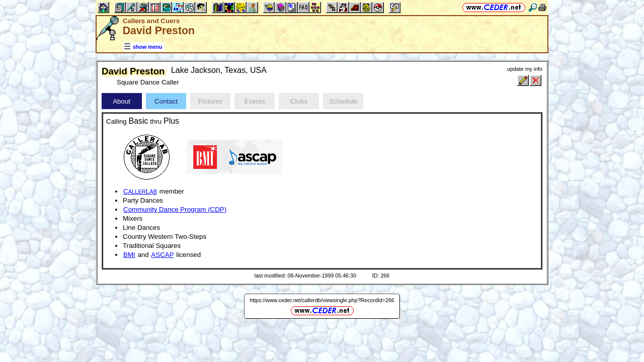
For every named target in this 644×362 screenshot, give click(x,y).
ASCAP (162, 255)
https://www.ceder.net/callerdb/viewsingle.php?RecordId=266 (322, 300)
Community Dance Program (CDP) (175, 209)
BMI (129, 255)
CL (140, 191)
